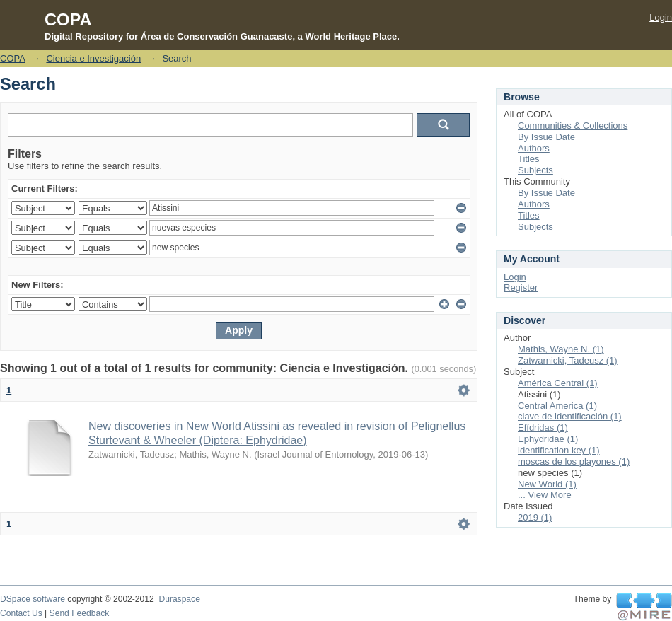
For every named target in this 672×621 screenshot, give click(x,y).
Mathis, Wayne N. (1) (561, 349)
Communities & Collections (573, 126)
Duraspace (179, 599)
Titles (529, 159)
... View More (545, 495)
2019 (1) (535, 517)
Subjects (535, 170)
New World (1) (547, 484)
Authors (534, 148)
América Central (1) (558, 383)
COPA (12, 58)
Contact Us (21, 613)
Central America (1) (557, 406)
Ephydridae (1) (548, 439)
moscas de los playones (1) (574, 462)
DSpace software (33, 599)
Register (521, 288)
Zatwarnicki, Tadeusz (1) (568, 360)
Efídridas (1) (543, 428)
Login (661, 17)
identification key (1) (559, 450)
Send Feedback (80, 613)
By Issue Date (546, 137)
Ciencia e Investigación (93, 58)
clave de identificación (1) (570, 416)
